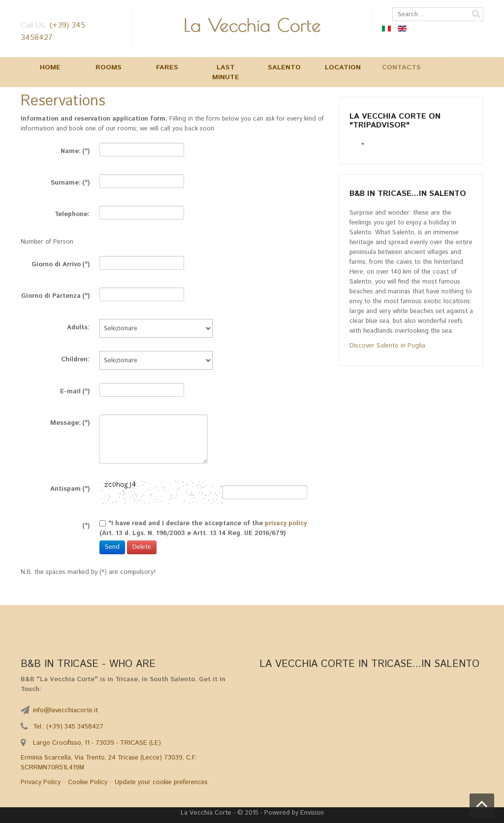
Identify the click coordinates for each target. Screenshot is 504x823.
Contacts (401, 67)
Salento (284, 67)
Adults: (78, 326)
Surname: (70, 181)
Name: (75, 150)
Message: (70, 422)
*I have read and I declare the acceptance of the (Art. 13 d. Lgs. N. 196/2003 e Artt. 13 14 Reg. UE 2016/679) (203, 523)
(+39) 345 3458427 (75, 727)
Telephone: (72, 213)
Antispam (70, 488)
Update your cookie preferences (161, 782)
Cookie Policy (88, 782)
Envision (312, 813)
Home (50, 67)
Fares (167, 67)
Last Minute (226, 72)
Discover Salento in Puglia (387, 346)
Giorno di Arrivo (61, 263)
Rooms (109, 67)
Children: (75, 358)
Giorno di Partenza (55, 295)
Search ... (393, 8)
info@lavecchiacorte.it (65, 711)
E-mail (75, 390)
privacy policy (286, 523)
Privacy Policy (41, 782)
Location (343, 67)
